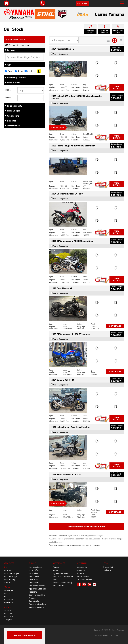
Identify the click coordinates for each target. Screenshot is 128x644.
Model (8, 97)
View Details (117, 87)
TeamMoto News (85, 579)
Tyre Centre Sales (61, 573)
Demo (19, 71)
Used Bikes (34, 579)
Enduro (7, 593)
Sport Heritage (10, 576)
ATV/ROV (8, 607)
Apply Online (34, 601)
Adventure (8, 599)
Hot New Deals (36, 567)
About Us (81, 570)
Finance (32, 598)
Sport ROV (8, 616)
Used (28, 71)
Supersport (9, 570)
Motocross (8, 590)
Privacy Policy (109, 567)
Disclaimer (107, 570)
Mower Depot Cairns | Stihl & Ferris (62, 584)
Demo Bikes (34, 576)
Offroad (7, 587)
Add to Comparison (61, 54)
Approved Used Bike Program (38, 590)
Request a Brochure (38, 604)
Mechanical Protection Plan (63, 578)
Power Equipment (37, 586)
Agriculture (9, 603)
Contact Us (82, 567)
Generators (34, 583)
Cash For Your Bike (37, 595)
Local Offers (34, 570)
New (9, 71)
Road (6, 567)
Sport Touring (10, 579)
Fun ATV (7, 610)
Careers (81, 573)
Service (56, 567)
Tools (82, 4)
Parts (56, 570)
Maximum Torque (11, 573)
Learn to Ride (83, 576)
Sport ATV (8, 613)
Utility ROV (8, 620)
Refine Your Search (15, 39)
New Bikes (34, 573)
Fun (5, 596)
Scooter (7, 583)
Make (8, 90)
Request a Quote (36, 607)
